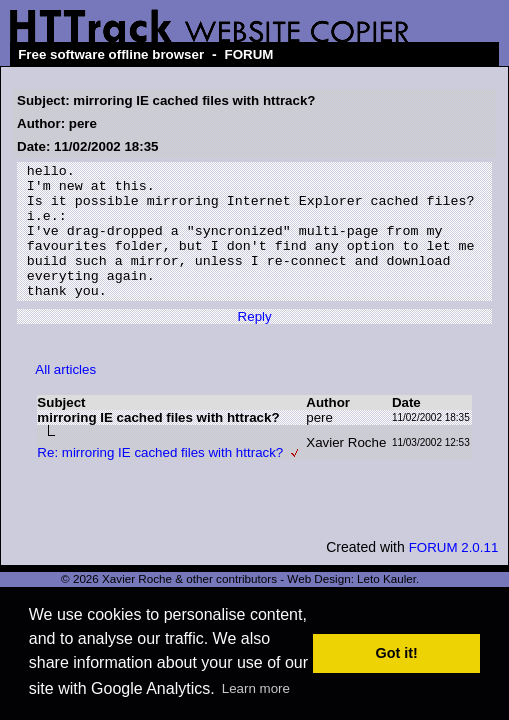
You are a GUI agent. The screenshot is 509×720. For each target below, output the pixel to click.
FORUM (249, 54)
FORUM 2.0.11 (454, 574)
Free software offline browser (111, 54)
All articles (65, 396)
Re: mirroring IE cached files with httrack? (160, 479)
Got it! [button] (397, 653)
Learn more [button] (256, 688)
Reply (255, 343)
